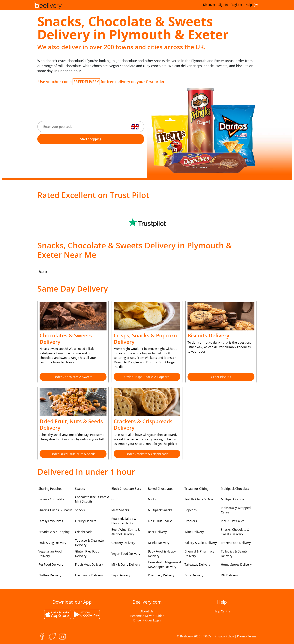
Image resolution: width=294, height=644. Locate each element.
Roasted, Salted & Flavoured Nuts (124, 521)
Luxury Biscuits (86, 521)
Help (252, 5)
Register (237, 5)
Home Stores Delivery (236, 565)
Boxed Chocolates (161, 489)
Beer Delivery (157, 532)
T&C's (207, 636)
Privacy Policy (224, 636)
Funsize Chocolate (51, 499)
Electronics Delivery (89, 575)
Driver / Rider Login (147, 620)
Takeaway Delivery (197, 565)
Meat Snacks (120, 510)
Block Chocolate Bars (126, 489)
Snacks (80, 510)
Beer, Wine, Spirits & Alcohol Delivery (126, 532)
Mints (152, 499)
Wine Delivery (194, 532)
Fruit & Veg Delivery (52, 543)
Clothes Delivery (50, 575)
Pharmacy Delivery (161, 575)
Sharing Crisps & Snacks (55, 510)
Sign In (223, 5)
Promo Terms (247, 636)
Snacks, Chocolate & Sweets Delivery (235, 532)
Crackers (191, 521)
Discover (209, 5)
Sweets (80, 489)
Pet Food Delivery (51, 565)
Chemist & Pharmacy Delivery (199, 554)
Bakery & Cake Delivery (201, 543)
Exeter (43, 272)
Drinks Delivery (159, 543)
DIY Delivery (229, 575)
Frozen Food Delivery (236, 543)
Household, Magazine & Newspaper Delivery (165, 565)
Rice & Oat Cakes (233, 521)
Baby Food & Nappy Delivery (162, 554)
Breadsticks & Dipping (54, 532)
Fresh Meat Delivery (89, 565)
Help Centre (222, 611)
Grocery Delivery (123, 543)
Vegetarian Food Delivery (50, 554)
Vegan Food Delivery (126, 554)
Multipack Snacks (160, 510)
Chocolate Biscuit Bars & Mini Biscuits (92, 499)
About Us (147, 611)
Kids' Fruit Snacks (160, 521)
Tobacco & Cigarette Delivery (89, 543)
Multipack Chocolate (235, 489)
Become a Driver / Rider (147, 616)
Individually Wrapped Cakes (236, 510)
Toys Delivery (121, 575)
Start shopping (91, 139)
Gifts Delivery (194, 575)
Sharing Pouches (50, 489)
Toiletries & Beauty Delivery (234, 554)
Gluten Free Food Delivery (87, 554)
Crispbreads (84, 532)
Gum (115, 499)
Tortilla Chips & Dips (199, 499)
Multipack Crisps (232, 499)
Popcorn (191, 510)
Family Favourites (51, 521)
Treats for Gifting (196, 489)
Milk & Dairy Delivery (126, 565)
